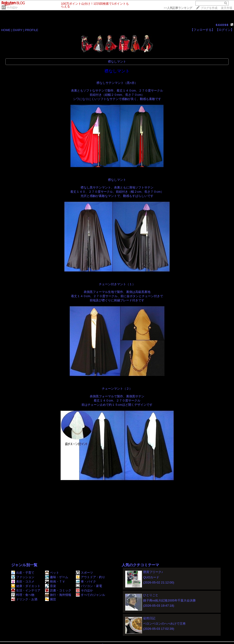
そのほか (12, 7)
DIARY (18, 30)
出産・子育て (23, 573)
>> (178, 8)
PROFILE (32, 30)
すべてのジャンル (90, 595)
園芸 (51, 599)
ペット (52, 573)
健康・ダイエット (26, 586)
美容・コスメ (23, 582)
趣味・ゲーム (57, 577)
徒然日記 (149, 618)
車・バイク (86, 582)
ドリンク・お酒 (24, 599)
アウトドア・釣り (90, 577)
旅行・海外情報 (58, 595)
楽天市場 (227, 8)
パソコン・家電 (89, 586)
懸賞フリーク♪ (153, 572)
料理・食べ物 (23, 595)
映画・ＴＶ (55, 582)
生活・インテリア (26, 590)
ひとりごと (151, 595)
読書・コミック (58, 590)
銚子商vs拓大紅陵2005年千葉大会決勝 (169, 600)
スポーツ (84, 573)
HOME (6, 30)
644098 (222, 25)
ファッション (23, 577)
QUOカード (151, 577)
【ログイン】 (225, 30)
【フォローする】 (202, 30)
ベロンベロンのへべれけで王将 (164, 624)
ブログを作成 (209, 8)
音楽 (51, 586)
